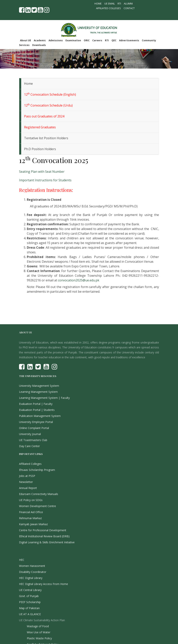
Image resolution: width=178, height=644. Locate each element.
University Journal (30, 434)
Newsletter (26, 482)
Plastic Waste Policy (39, 638)
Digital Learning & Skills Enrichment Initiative (47, 542)
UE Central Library (30, 590)
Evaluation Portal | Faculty (36, 404)
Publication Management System (40, 416)
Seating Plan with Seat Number (42, 172)
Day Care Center (29, 446)
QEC (114, 40)
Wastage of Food (38, 626)
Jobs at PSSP (27, 476)
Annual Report (28, 488)
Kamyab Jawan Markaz (33, 524)
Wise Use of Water (39, 632)
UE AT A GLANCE (30, 614)
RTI (119, 4)
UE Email (110, 4)
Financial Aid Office (31, 512)
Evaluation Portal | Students (37, 410)
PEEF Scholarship (30, 602)
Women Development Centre (38, 506)
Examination (73, 40)
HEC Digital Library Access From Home (44, 584)
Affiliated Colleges (108, 8)
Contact (129, 8)
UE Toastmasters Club (33, 440)
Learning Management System (38, 392)
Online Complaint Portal (34, 428)
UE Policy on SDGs (31, 500)
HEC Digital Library (31, 578)
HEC (22, 560)
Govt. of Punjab (29, 596)
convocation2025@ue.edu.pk (79, 280)
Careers (97, 40)
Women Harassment (32, 566)
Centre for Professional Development (43, 530)
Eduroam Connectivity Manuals (39, 494)
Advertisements (129, 40)
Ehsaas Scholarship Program (37, 470)
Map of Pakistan (29, 608)
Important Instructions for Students (45, 180)
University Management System (39, 386)
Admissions (56, 40)
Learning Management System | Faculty (44, 398)
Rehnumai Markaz (30, 518)
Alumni (128, 4)
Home (98, 4)
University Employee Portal (36, 422)
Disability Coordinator (33, 572)
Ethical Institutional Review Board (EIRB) (44, 536)
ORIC (87, 40)
